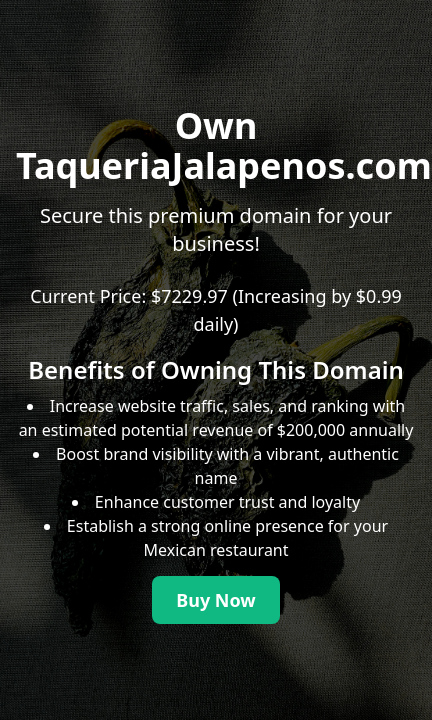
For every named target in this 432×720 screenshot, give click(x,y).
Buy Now (216, 600)
